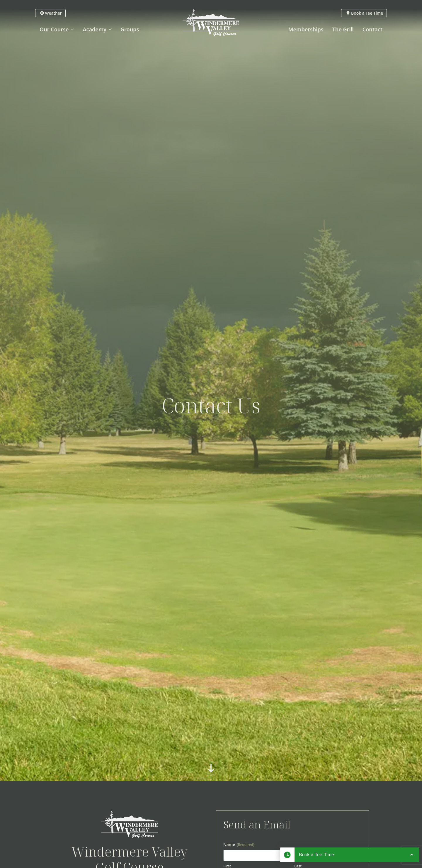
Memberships (306, 29)
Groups (130, 29)
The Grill (343, 29)
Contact (372, 29)
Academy (95, 29)
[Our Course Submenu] (73, 29)
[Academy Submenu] (111, 29)
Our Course (54, 29)
